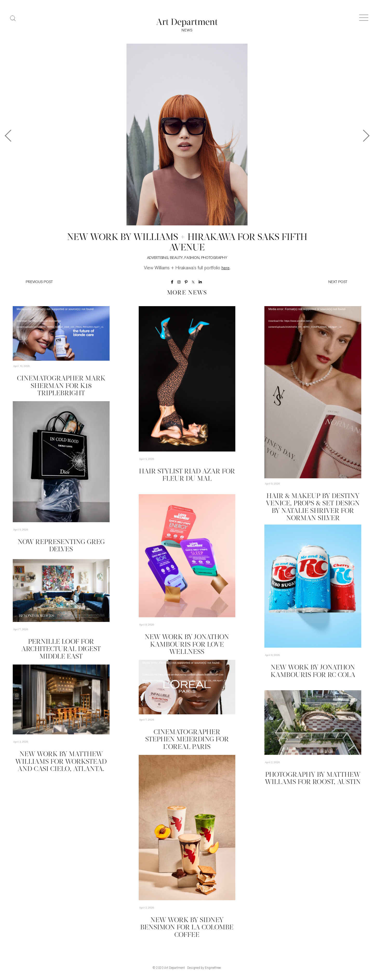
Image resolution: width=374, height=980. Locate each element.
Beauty (176, 260)
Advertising (158, 260)
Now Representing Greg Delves (61, 543)
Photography (214, 260)
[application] (61, 335)
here (226, 270)
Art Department (175, 969)
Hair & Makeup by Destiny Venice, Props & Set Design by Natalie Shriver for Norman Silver (313, 503)
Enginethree (213, 969)
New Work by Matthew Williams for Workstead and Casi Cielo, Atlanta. (61, 761)
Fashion (192, 260)
